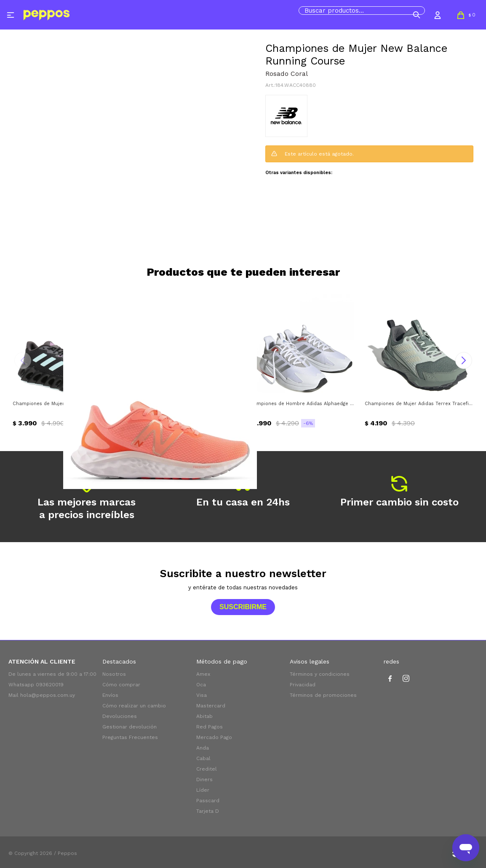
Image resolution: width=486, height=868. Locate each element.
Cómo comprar (121, 685)
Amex (203, 674)
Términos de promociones (323, 695)
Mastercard (211, 706)
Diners (204, 779)
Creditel (207, 769)
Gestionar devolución (130, 727)
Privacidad (303, 685)
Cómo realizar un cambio (134, 706)
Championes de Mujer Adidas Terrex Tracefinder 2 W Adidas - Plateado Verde (419, 404)
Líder (203, 790)
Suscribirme (243, 607)
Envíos (110, 695)
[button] (417, 15)
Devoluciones (120, 716)
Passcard (208, 801)
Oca (201, 685)
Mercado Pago (214, 737)
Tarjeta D (208, 811)
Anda (203, 748)
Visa (202, 695)
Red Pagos (210, 727)
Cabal (203, 758)
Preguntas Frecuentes (130, 737)
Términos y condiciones (320, 674)
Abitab (204, 716)
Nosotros (114, 674)
